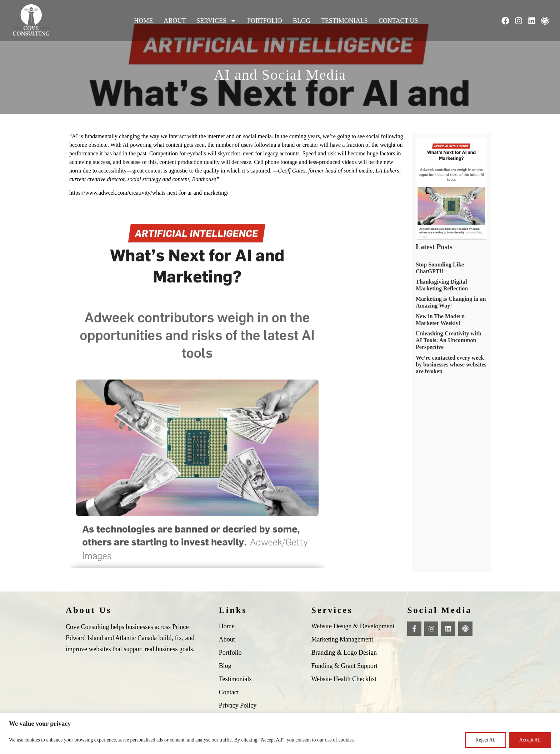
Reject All (485, 740)
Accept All (530, 740)
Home (143, 21)
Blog (302, 21)
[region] (280, 733)
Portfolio (265, 21)
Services (216, 21)
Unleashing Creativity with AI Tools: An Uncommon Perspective (449, 340)
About (175, 21)
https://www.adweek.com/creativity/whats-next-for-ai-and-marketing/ (149, 193)
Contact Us (398, 21)
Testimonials (344, 21)
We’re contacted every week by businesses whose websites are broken (451, 364)
